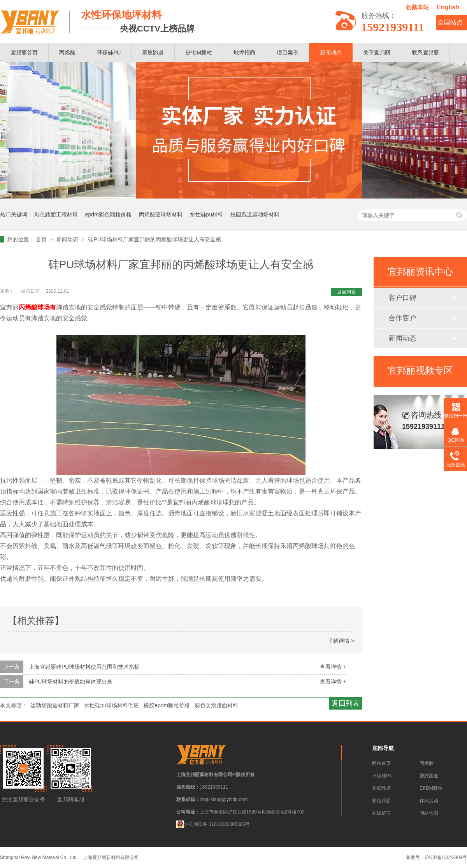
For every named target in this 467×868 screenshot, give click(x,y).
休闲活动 (429, 801)
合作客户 (402, 318)
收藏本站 (417, 7)
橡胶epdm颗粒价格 (167, 705)
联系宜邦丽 (425, 53)
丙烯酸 (67, 53)
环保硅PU (109, 53)
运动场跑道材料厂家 (55, 705)
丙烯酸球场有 (37, 307)
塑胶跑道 (153, 53)
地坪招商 (244, 53)
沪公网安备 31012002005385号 (213, 824)
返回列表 (346, 292)
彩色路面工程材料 (56, 214)
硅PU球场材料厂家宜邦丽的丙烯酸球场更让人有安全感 (154, 239)
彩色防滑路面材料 (216, 705)
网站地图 (429, 813)
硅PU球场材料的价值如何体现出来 (71, 682)
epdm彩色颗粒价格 (108, 214)
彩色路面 (381, 801)
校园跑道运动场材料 (255, 214)
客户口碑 (402, 298)
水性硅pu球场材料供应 (112, 705)
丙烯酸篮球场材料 (161, 214)
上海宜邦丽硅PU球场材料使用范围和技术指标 (84, 667)
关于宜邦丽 (377, 53)
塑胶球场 (381, 788)
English (448, 7)
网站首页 (381, 763)
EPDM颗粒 (198, 53)
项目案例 (288, 53)
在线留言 (381, 813)
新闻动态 (331, 53)
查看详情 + (333, 667)
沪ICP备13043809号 (446, 857)
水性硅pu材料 (207, 214)
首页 (42, 239)
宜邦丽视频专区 (420, 370)
